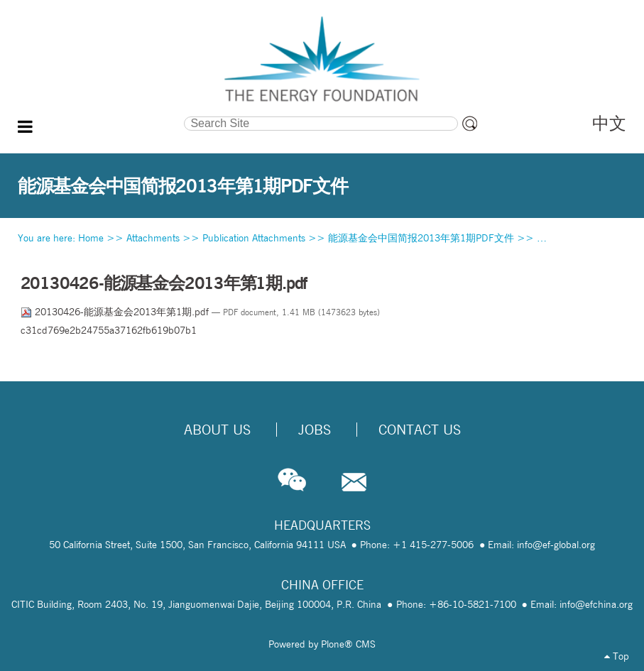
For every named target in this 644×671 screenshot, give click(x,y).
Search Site (102, 115)
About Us (217, 430)
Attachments (153, 238)
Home (91, 238)
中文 (609, 123)
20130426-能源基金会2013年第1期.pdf (116, 312)
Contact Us (420, 430)
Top (617, 656)
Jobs (315, 430)
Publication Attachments (254, 238)
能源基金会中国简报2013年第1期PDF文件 (421, 238)
